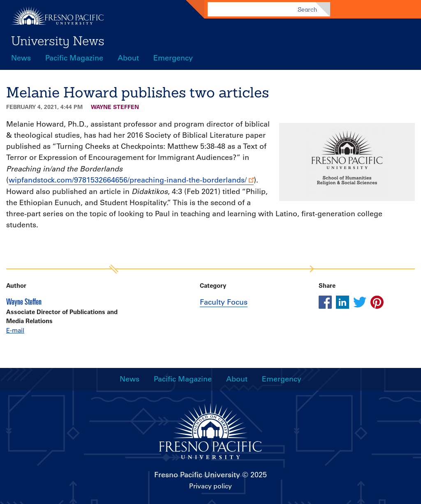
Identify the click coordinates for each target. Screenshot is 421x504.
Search (307, 9)
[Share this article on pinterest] (377, 302)
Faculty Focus (224, 302)
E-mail (15, 330)
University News (58, 41)
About (128, 58)
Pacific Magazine (74, 58)
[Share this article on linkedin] (342, 302)
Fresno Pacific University (197, 475)
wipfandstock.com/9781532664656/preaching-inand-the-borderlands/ (128, 180)
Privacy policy (210, 486)
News (21, 58)
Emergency (173, 58)
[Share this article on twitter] (360, 302)
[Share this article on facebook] (325, 302)
